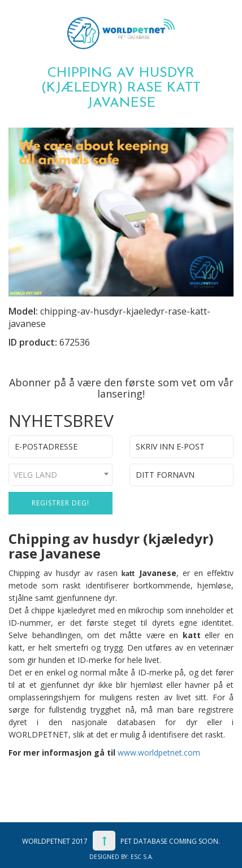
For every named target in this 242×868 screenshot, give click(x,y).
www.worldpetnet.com (159, 753)
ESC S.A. (142, 857)
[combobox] (60, 475)
